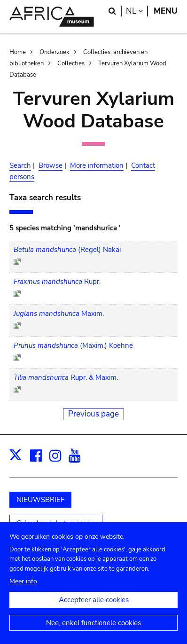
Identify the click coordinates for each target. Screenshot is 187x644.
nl (137, 11)
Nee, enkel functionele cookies (93, 630)
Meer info (23, 588)
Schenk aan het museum (56, 523)
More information (97, 165)
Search (20, 165)
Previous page (93, 414)
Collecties (71, 63)
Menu (166, 11)
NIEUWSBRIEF (40, 500)
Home (18, 52)
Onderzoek (55, 52)
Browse (51, 165)
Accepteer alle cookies (94, 607)
